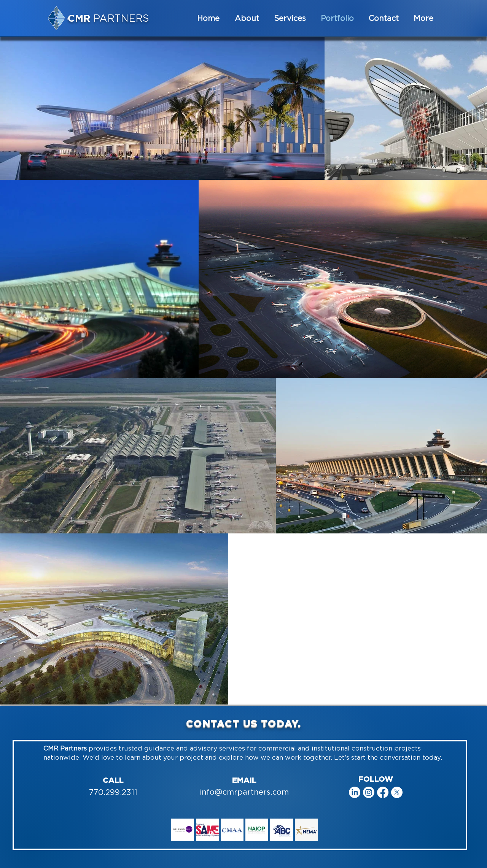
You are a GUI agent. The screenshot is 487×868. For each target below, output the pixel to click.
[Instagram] (369, 792)
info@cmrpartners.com (244, 792)
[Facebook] (383, 792)
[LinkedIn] (355, 792)
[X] (397, 792)
